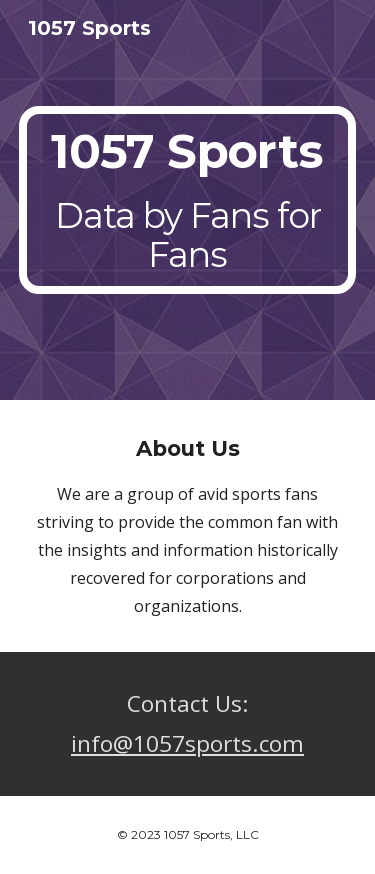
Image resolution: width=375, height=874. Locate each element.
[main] (188, 200)
